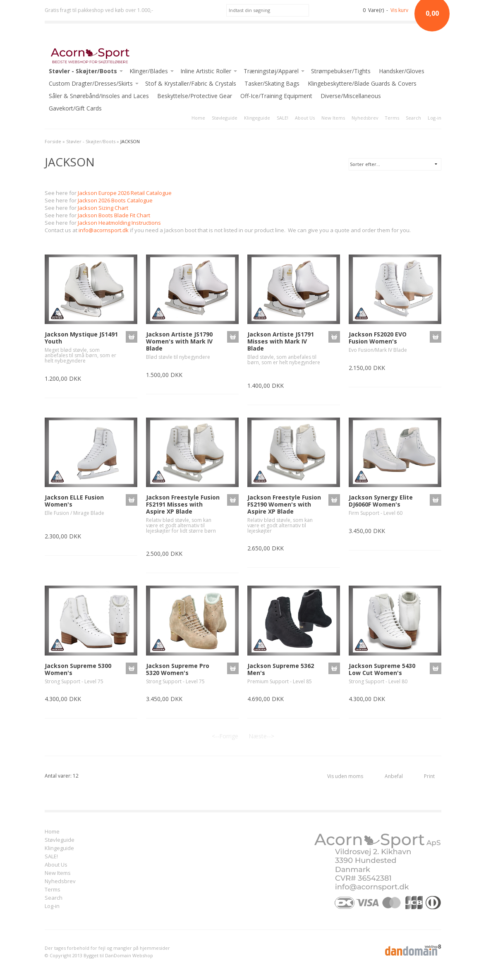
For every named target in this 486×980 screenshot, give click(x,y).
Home (198, 118)
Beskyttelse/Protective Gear (195, 96)
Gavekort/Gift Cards (75, 108)
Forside (53, 141)
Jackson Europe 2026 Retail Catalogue (125, 193)
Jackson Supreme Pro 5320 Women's (178, 669)
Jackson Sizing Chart (103, 208)
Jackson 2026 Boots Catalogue (115, 200)
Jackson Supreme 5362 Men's (281, 669)
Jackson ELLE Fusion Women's (74, 501)
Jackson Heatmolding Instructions (119, 223)
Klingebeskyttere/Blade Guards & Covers (362, 83)
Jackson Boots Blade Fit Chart (114, 215)
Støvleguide (225, 118)
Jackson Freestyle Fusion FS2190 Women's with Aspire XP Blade (284, 504)
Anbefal (394, 776)
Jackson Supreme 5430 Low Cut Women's (382, 669)
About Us (305, 118)
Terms (392, 118)
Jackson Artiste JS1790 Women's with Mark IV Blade (179, 341)
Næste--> (261, 736)
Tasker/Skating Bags (272, 83)
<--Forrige (225, 736)
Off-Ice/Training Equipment (276, 96)
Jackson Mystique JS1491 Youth (81, 338)
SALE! (283, 118)
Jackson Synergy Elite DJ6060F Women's (381, 501)
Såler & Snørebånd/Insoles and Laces (99, 96)
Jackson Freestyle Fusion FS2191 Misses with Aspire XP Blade (183, 504)
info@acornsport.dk (104, 230)
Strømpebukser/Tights (341, 71)
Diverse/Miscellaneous (351, 96)
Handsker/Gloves (402, 71)
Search (413, 118)
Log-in (435, 118)
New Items (333, 118)
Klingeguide (257, 118)
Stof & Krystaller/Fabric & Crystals (191, 83)
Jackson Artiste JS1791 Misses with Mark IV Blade (281, 341)
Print (429, 776)
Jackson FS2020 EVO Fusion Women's (378, 338)
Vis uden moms (345, 776)
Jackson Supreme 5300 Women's (78, 669)
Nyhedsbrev (365, 118)
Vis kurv (399, 10)
